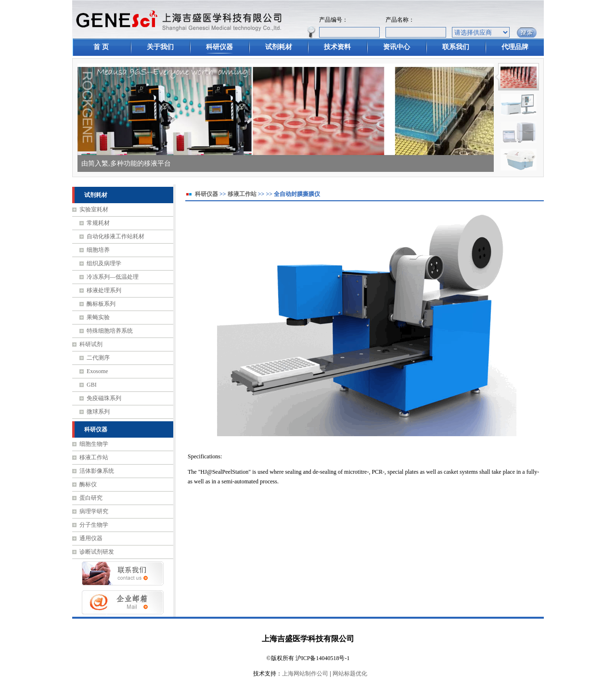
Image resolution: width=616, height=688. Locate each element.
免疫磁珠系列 (104, 398)
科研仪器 (219, 47)
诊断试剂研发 (97, 552)
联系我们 (456, 47)
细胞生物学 (94, 444)
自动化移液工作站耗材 (115, 236)
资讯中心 (397, 47)
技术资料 (337, 47)
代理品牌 (515, 47)
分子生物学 (94, 525)
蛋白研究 (91, 498)
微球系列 (98, 412)
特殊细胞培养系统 (110, 331)
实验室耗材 (94, 209)
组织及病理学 (104, 263)
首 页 (101, 47)
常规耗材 (98, 223)
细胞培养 (98, 250)
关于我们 (160, 47)
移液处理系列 (104, 290)
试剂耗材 (279, 47)
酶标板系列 (101, 304)
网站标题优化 (350, 674)
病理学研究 (94, 511)
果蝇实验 (98, 317)
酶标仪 (88, 484)
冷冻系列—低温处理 (113, 277)
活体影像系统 (97, 471)
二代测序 (98, 358)
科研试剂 (91, 344)
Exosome (97, 371)
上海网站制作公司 (305, 674)
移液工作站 (94, 457)
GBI (92, 385)
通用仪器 (91, 538)
